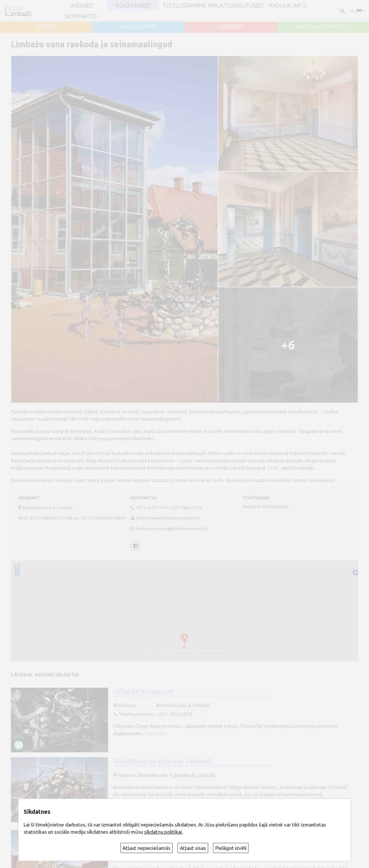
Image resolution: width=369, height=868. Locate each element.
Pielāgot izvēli (231, 848)
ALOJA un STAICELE (323, 27)
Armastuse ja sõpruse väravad (162, 761)
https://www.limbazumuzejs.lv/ (168, 518)
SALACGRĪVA (138, 27)
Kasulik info (288, 5)
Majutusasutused (236, 5)
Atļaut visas (193, 848)
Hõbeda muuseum (143, 691)
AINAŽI (46, 27)
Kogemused (133, 5)
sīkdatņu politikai (163, 832)
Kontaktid (81, 16)
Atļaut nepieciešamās (146, 848)
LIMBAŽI (231, 27)
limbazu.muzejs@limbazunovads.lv (172, 529)
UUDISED (81, 5)
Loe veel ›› (156, 733)
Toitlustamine (184, 5)
